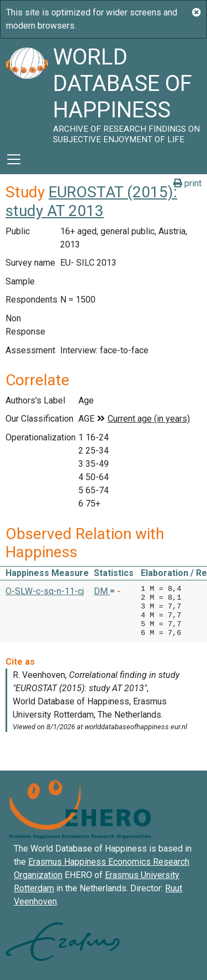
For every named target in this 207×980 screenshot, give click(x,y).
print (187, 183)
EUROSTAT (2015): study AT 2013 (91, 201)
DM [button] (102, 591)
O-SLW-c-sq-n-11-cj (45, 591)
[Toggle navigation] (14, 159)
